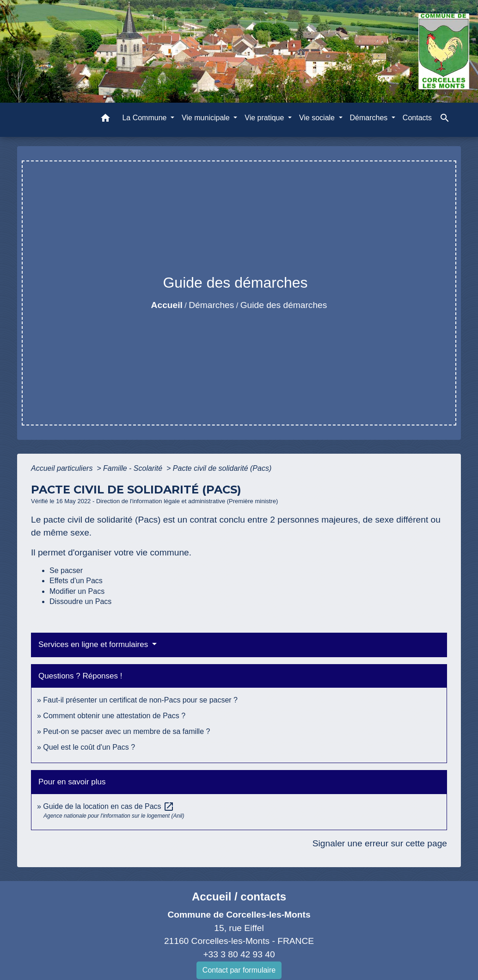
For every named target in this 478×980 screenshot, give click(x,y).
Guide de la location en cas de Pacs (109, 806)
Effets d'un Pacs (76, 581)
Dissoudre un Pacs (80, 601)
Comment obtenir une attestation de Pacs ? (114, 716)
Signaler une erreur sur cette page (380, 843)
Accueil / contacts (239, 897)
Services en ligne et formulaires (94, 644)
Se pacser (66, 570)
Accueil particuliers (63, 468)
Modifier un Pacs (77, 591)
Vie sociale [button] (318, 118)
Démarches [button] (370, 118)
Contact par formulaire (239, 970)
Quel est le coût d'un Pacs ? (89, 747)
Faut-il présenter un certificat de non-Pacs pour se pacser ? (140, 700)
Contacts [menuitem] (417, 118)
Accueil (167, 305)
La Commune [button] (145, 118)
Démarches (211, 305)
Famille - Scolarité (134, 468)
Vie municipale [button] (207, 118)
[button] (105, 120)
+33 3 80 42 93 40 (239, 954)
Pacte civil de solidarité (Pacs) (222, 468)
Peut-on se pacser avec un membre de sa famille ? (126, 731)
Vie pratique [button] (265, 118)
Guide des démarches (284, 305)
